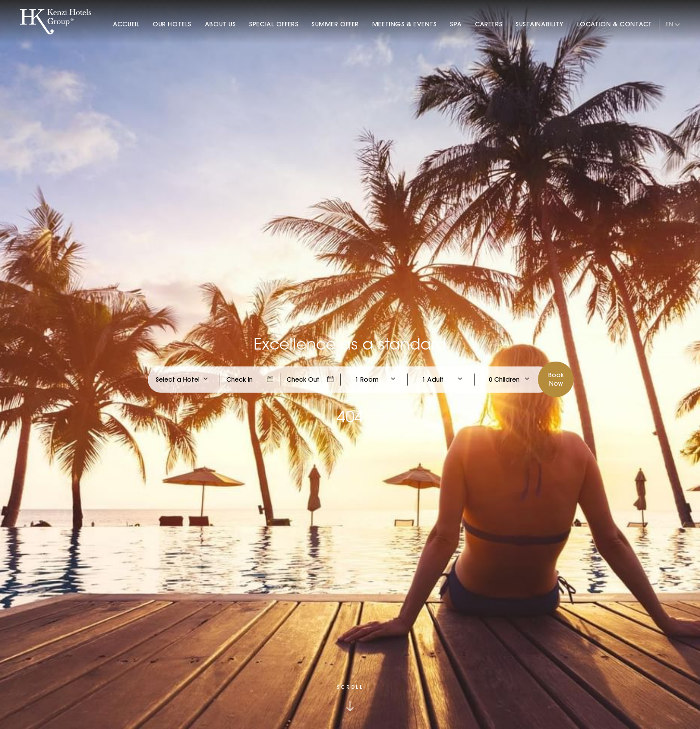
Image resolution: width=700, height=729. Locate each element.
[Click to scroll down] (350, 698)
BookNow (556, 379)
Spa (456, 24)
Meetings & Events (405, 24)
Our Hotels (172, 24)
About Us (220, 24)
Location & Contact (615, 24)
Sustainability (540, 24)
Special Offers (274, 24)
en (669, 24)
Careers (489, 24)
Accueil (126, 24)
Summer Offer (335, 24)
